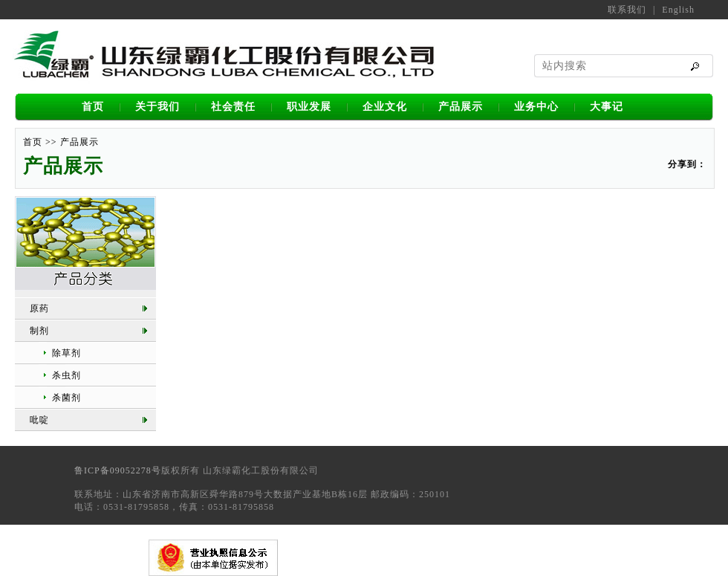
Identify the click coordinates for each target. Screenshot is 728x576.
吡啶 (39, 420)
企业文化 (385, 107)
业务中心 (536, 107)
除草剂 (66, 353)
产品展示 (461, 107)
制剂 (39, 331)
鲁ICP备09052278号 (118, 470)
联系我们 (627, 10)
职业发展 (309, 107)
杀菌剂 (66, 398)
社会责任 (233, 107)
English (678, 10)
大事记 (607, 107)
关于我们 (157, 107)
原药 (39, 308)
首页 (93, 107)
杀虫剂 (66, 375)
